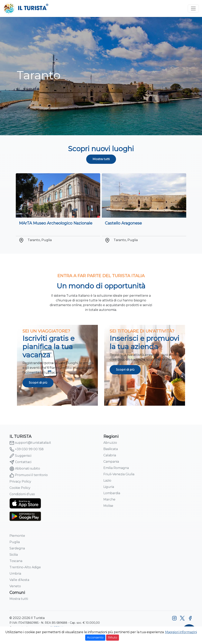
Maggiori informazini (181, 632)
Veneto (15, 586)
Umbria (15, 574)
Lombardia (112, 493)
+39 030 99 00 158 (27, 449)
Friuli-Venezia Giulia (119, 474)
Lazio (107, 480)
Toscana (16, 561)
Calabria (110, 455)
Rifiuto (113, 637)
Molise (108, 506)
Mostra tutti (101, 159)
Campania (111, 462)
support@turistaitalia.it (30, 443)
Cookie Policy (20, 488)
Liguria (109, 487)
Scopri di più (38, 383)
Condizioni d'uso (22, 494)
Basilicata (111, 449)
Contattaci (20, 462)
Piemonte (17, 536)
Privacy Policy (20, 481)
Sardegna (17, 548)
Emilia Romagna (116, 468)
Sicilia (14, 555)
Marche (109, 499)
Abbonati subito (25, 469)
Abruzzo (110, 443)
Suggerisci (20, 456)
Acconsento (95, 637)
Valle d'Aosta (19, 580)
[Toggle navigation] (193, 8)
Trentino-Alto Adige (25, 567)
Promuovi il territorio (29, 475)
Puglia (15, 542)
